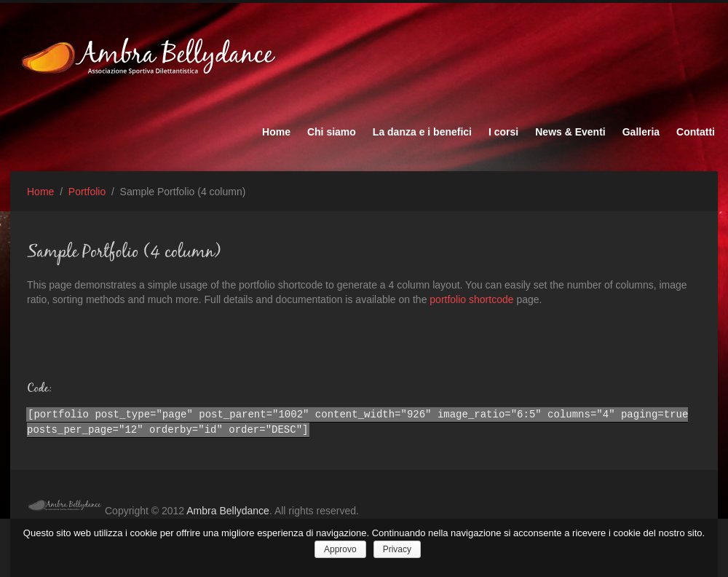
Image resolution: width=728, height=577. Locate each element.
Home (276, 132)
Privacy (397, 549)
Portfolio (87, 192)
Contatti (696, 132)
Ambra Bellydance (228, 511)
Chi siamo (332, 132)
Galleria (641, 132)
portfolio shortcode (471, 299)
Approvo (340, 549)
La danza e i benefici (422, 132)
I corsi (503, 132)
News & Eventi (570, 132)
